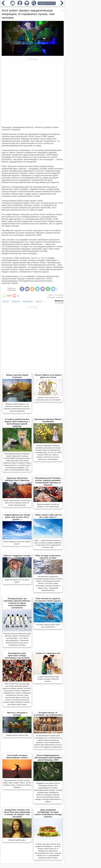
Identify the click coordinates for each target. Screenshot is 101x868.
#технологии (59, 295)
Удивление (16, 301)
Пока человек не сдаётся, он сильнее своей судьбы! (48, 600)
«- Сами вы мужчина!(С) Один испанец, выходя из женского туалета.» (48, 679)
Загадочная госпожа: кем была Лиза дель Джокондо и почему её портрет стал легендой (17, 813)
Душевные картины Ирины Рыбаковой (48, 420)
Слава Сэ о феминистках (48, 653)
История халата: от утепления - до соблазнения (48, 714)
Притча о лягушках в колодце (17, 714)
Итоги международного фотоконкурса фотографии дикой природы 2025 (48, 758)
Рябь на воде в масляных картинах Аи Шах (48, 557)
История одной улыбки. (17, 840)
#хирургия (60, 297)
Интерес (6, 301)
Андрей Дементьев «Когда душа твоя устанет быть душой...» (17, 517)
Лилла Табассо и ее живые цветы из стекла (48, 376)
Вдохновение (28, 301)
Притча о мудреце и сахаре (17, 556)
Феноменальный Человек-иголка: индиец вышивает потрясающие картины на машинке (48, 481)
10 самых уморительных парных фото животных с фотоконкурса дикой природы (17, 423)
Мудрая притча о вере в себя (17, 735)
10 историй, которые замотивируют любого (17, 756)
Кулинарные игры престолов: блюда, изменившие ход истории (17, 656)
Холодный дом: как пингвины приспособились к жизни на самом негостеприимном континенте (17, 603)
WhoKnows (59, 301)
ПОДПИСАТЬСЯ (47, 3)
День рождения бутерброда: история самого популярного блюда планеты (48, 813)
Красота (39, 301)
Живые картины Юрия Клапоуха (17, 376)
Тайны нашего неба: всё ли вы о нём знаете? (48, 516)
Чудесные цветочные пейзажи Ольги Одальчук (17, 479)
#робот (51, 295)
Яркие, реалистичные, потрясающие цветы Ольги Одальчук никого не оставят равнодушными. (17, 503)
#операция (51, 297)
